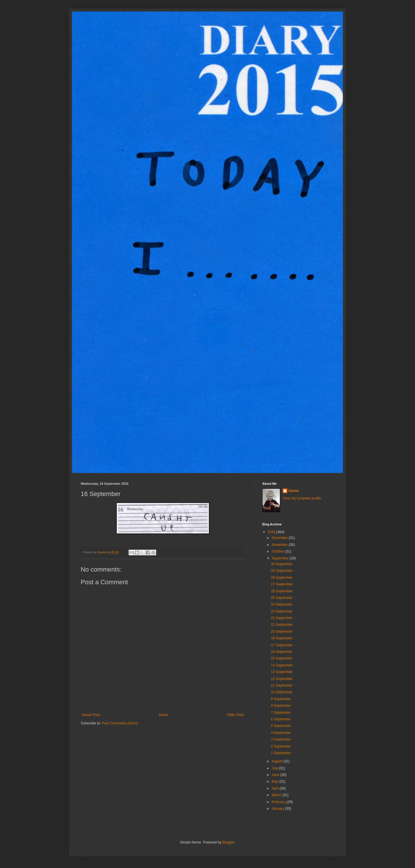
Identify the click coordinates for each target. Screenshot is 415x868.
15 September (282, 658)
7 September (281, 713)
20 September (282, 632)
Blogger (228, 842)
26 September (282, 591)
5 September (281, 726)
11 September (282, 685)
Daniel (294, 491)
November (280, 545)
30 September (282, 564)
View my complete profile (302, 498)
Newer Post (91, 715)
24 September (282, 604)
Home (164, 715)
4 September (281, 733)
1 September (281, 753)
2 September (281, 746)
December (280, 538)
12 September (282, 679)
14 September (282, 665)
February (279, 802)
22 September (282, 618)
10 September (282, 692)
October (278, 551)
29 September (282, 571)
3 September (281, 739)
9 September (281, 699)
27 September (282, 584)
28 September (282, 578)
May (276, 781)
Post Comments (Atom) (120, 723)
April (276, 788)
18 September (282, 638)
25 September (282, 598)
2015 (272, 532)
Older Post (235, 715)
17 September (282, 645)
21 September (282, 625)
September (281, 558)
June (276, 775)
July (275, 768)
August (278, 761)
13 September (282, 672)
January (278, 809)
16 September (282, 652)
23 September (282, 611)
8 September (281, 706)
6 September (281, 719)
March (277, 795)
